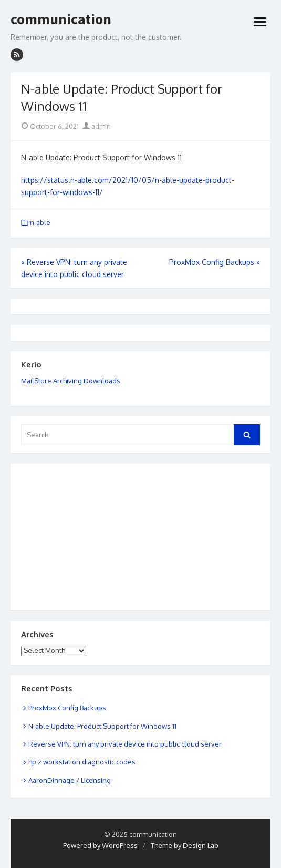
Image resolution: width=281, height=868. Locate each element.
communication (61, 19)
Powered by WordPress (100, 845)
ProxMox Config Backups (67, 708)
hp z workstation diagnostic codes (82, 762)
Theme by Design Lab (185, 845)
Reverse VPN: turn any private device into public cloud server (125, 744)
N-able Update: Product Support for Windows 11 (102, 726)
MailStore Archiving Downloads (71, 381)
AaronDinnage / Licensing (70, 780)
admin (97, 126)
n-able (40, 222)
